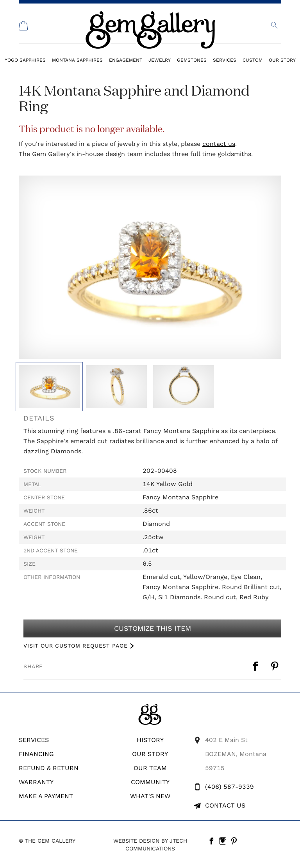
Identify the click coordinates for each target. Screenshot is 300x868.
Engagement (126, 60)
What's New (150, 796)
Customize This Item (152, 628)
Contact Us (225, 805)
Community (150, 782)
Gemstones (192, 60)
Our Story (282, 60)
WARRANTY (36, 782)
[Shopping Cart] (23, 26)
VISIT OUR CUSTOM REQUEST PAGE (75, 646)
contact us (219, 144)
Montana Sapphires (77, 60)
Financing (36, 754)
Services (225, 60)
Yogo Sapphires (25, 60)
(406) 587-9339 (229, 787)
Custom (253, 60)
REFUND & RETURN (49, 768)
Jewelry (160, 60)
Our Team (150, 768)
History (150, 740)
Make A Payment (46, 796)
